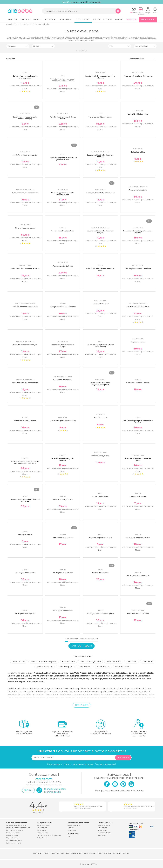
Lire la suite (81, 705)
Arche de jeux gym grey (100, 456)
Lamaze (117, 676)
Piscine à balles (122, 667)
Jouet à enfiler (85, 667)
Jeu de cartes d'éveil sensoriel (25, 421)
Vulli (77, 673)
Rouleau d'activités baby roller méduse (100, 193)
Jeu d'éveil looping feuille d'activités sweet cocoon (100, 346)
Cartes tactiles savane (138, 497)
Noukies (78, 679)
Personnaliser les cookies (14, 830)
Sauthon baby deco (52, 673)
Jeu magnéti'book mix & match (138, 538)
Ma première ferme (138, 342)
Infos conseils (102, 828)
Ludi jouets (54, 679)
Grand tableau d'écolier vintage (100, 117)
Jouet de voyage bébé (90, 662)
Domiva (35, 676)
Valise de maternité (104, 833)
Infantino (85, 676)
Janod (94, 676)
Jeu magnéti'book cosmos (63, 573)
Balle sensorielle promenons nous (25, 193)
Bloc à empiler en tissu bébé (138, 614)
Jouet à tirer (148, 662)
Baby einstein (95, 673)
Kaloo (109, 676)
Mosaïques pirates (25, 535)
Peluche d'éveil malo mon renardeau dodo (100, 270)
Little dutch (33, 679)
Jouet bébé (107, 854)
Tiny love (69, 673)
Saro (135, 679)
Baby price (109, 673)
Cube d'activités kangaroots (63, 538)
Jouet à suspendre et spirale (44, 662)
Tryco (22, 682)
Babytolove (122, 673)
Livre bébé (132, 662)
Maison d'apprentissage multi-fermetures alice (63, 194)
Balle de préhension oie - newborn (138, 269)
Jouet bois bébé (114, 662)
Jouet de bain (19, 662)
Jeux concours (103, 830)
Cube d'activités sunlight (63, 380)
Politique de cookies (13, 833)
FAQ (69, 836)
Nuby (86, 679)
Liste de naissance (104, 825)
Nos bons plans (42, 828)
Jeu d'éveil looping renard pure (100, 538)
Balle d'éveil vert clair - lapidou (138, 383)
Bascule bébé (68, 662)
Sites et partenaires (74, 825)
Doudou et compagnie (67, 676)
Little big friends (17, 679)
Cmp (27, 676)
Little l (43, 679)
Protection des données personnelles (18, 828)
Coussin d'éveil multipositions (63, 231)
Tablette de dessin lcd (100, 573)
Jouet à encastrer (45, 667)
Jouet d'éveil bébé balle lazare (138, 307)
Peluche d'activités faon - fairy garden (138, 76)
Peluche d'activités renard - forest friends (63, 118)
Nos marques (41, 830)
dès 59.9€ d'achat (24, 728)
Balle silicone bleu (138, 152)
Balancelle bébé (76, 854)
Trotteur (99, 854)
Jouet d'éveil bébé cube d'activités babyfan (100, 232)
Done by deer (47, 676)
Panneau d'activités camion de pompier (63, 346)
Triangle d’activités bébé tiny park (63, 307)
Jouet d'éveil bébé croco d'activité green (138, 460)
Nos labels (71, 828)
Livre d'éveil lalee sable (100, 304)
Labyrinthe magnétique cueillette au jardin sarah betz (63, 159)
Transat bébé (55, 854)
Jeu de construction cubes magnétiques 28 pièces (100, 384)
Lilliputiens (144, 676)
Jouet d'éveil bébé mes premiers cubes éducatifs (100, 77)
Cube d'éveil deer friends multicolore (25, 269)
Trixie (142, 679)
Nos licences (72, 830)
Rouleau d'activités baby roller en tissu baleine (138, 232)
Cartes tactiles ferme (100, 497)
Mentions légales (42, 833)
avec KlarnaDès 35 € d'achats (62, 728)
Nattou (38, 673)
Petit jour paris (124, 679)
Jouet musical (103, 667)
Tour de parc (117, 854)
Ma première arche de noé (25, 228)
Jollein (101, 676)
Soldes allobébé (42, 838)
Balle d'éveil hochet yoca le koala (25, 307)
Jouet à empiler (65, 667)
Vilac (28, 682)
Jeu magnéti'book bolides (63, 611)
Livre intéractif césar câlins (138, 114)
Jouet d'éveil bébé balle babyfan (25, 345)
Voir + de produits (81, 646)
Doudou (46, 854)
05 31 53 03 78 (139, 736)
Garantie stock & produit (14, 841)
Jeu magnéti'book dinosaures (138, 575)
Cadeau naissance (89, 854)
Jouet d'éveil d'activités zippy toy (25, 155)
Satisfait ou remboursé (14, 843)
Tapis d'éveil (65, 854)
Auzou (83, 673)
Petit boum (109, 679)
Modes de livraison (12, 835)
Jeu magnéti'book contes (25, 573)
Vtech (35, 682)
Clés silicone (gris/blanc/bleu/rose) (63, 421)
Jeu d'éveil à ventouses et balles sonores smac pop (25, 118)
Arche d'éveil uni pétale (138, 190)
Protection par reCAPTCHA (89, 864)
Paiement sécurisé (136, 823)
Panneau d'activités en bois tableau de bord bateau (25, 500)
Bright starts (146, 673)
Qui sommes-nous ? (43, 825)
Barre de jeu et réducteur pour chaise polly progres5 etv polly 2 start (25, 462)
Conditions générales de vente (16, 825)
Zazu (42, 682)
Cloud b (20, 676)
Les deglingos (129, 676)
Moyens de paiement (13, 838)
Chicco (11, 676)
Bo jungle (134, 673)
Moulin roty (67, 679)
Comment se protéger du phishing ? (49, 835)
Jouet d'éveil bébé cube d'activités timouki (100, 156)
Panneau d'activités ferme (63, 266)
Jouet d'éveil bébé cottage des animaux (63, 460)
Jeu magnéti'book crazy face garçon (100, 614)
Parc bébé (126, 854)
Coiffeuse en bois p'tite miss (63, 500)
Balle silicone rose (100, 418)
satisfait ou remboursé (101, 727)
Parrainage (102, 835)
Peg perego (96, 679)
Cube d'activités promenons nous (25, 383)
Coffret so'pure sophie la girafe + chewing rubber (25, 77)
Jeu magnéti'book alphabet (25, 614)
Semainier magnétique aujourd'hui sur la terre (138, 422)
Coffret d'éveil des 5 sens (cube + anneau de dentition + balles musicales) (63, 81)
